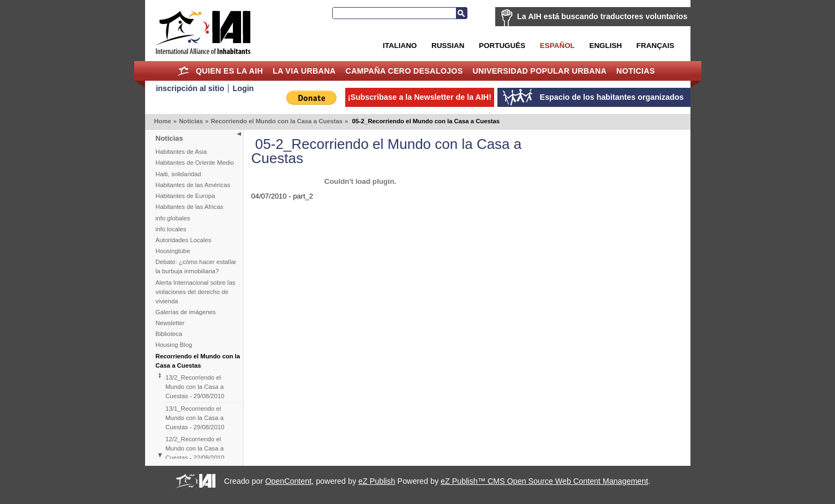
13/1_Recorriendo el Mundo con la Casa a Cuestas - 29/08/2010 (195, 418)
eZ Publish (377, 481)
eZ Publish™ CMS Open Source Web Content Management (544, 481)
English (605, 46)
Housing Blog (174, 345)
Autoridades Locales (183, 240)
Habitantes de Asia (181, 152)
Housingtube (173, 251)
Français (655, 46)
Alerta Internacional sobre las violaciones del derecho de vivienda (195, 292)
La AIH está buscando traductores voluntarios (602, 16)
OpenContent (288, 481)
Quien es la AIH (229, 71)
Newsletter (170, 323)
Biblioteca (169, 334)
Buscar (461, 13)
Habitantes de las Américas (193, 185)
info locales (171, 229)
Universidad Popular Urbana (539, 71)
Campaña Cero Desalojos (404, 71)
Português (502, 46)
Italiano (400, 46)
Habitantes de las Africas (189, 207)
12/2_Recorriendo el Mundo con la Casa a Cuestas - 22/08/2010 (195, 448)
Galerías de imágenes (186, 312)
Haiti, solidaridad (178, 174)
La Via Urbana (304, 71)
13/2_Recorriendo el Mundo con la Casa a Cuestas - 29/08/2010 (195, 387)
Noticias (636, 71)
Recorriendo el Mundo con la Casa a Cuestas (277, 121)
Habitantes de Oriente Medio (195, 163)
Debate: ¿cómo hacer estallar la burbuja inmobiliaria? (196, 266)
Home (183, 71)
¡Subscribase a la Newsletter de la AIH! (420, 97)
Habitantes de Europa (185, 196)
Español (557, 46)
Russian (448, 46)
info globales (173, 218)
